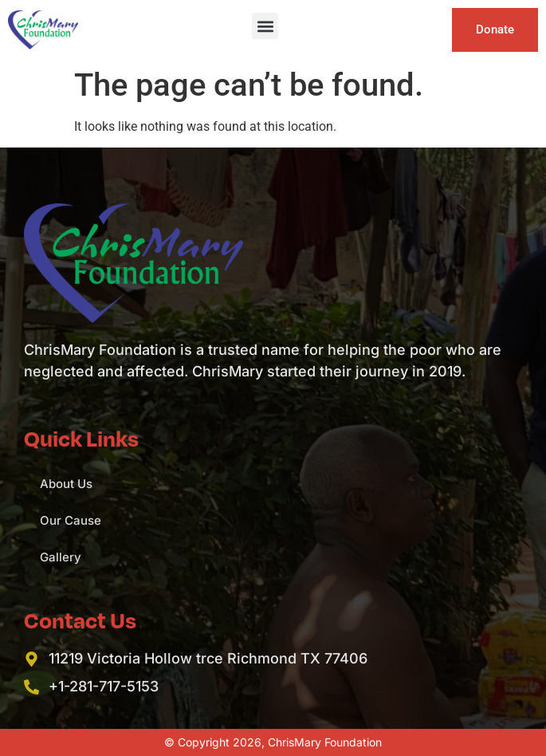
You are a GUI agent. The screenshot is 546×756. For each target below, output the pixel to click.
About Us (66, 484)
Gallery (61, 557)
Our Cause (71, 520)
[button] (265, 26)
